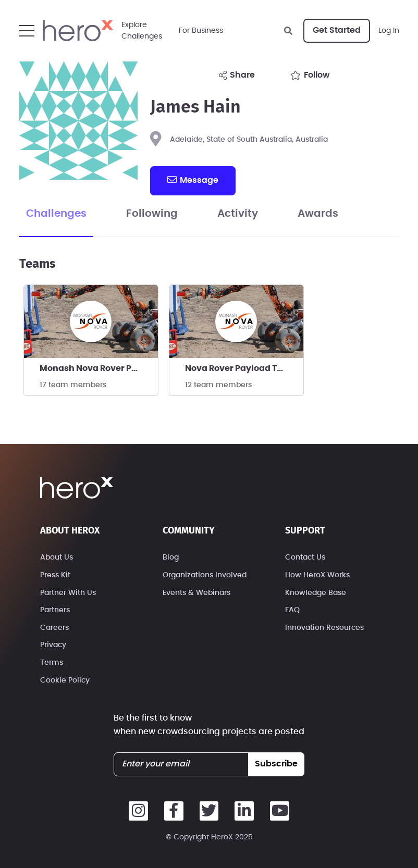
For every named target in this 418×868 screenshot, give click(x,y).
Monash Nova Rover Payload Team (99, 368)
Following (152, 214)
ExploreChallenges (142, 31)
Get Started (337, 30)
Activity (238, 214)
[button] (27, 31)
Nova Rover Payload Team (241, 368)
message (193, 180)
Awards (318, 214)
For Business (201, 31)
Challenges (56, 214)
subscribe (276, 764)
